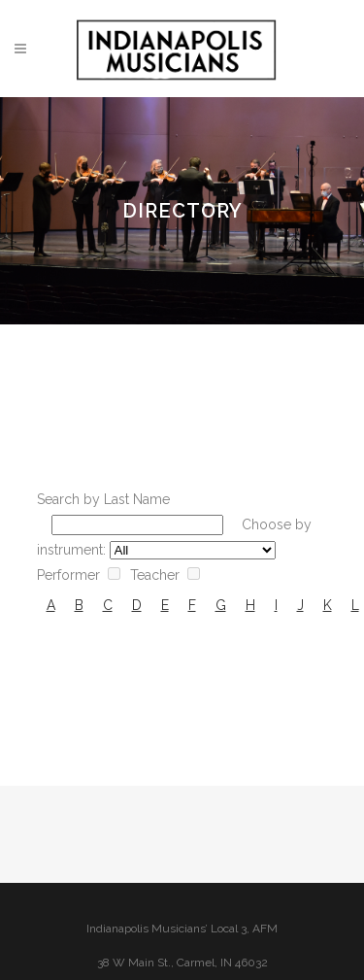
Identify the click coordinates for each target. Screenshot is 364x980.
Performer (68, 575)
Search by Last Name (103, 499)
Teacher (155, 575)
